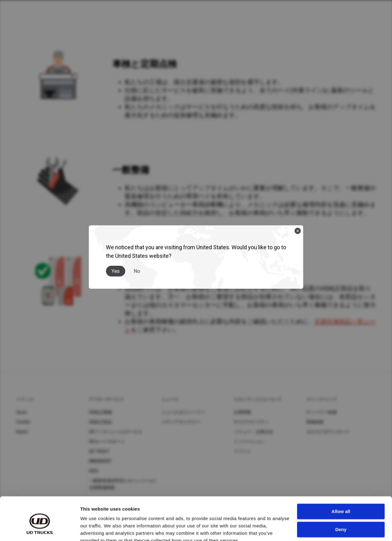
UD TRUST (99, 451)
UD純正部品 (100, 422)
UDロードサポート (107, 441)
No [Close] (137, 271)
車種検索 (315, 422)
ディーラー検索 (322, 412)
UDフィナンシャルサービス (116, 432)
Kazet (22, 432)
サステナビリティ (251, 422)
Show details (94, 529)
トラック (25, 399)
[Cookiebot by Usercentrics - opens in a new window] (40, 529)
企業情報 (242, 412)
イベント (242, 451)
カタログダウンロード (328, 432)
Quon (22, 412)
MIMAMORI (100, 461)
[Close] (298, 231)
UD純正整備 (100, 412)
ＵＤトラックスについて (258, 399)
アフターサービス (106, 399)
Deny (341, 501)
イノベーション (249, 441)
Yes (116, 271)
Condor (24, 422)
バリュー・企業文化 (253, 432)
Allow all (341, 483)
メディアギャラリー (181, 422)
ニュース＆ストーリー (183, 412)
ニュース (170, 399)
